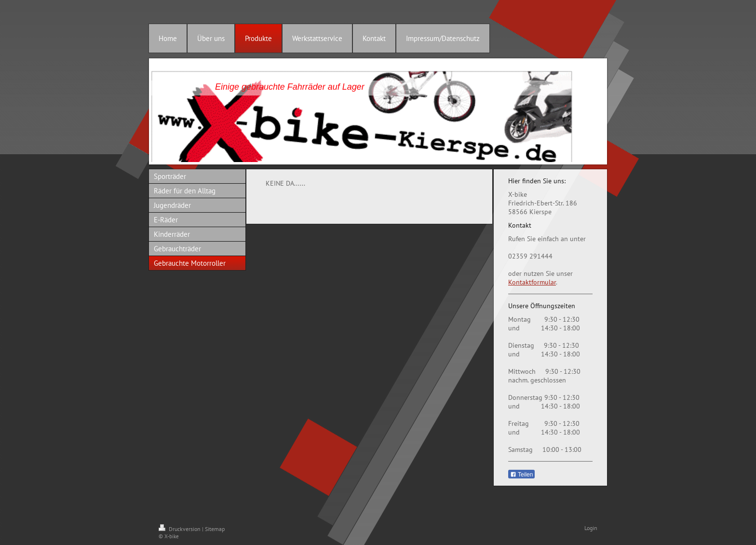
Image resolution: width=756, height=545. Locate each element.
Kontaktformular (532, 282)
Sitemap (215, 529)
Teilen (521, 475)
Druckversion (180, 529)
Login (591, 528)
